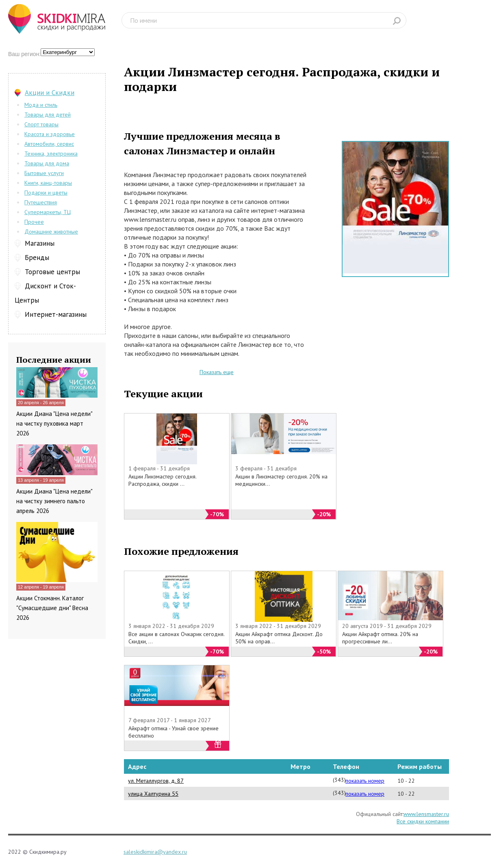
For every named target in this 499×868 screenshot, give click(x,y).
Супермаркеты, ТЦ (48, 212)
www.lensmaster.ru (426, 814)
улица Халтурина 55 (153, 794)
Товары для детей (48, 115)
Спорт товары (41, 124)
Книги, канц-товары (48, 183)
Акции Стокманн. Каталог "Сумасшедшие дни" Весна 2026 (52, 608)
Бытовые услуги (44, 173)
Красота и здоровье (50, 134)
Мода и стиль (41, 105)
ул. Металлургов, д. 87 (156, 781)
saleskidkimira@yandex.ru (155, 852)
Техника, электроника (51, 154)
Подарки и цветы (46, 193)
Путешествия (41, 202)
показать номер (365, 781)
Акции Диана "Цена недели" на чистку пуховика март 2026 (54, 423)
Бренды (37, 258)
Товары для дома (47, 163)
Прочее (34, 222)
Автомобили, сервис (49, 144)
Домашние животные (51, 232)
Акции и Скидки (50, 93)
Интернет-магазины (56, 314)
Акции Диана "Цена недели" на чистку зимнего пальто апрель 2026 (54, 501)
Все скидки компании (423, 821)
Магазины (40, 243)
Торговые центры (52, 272)
